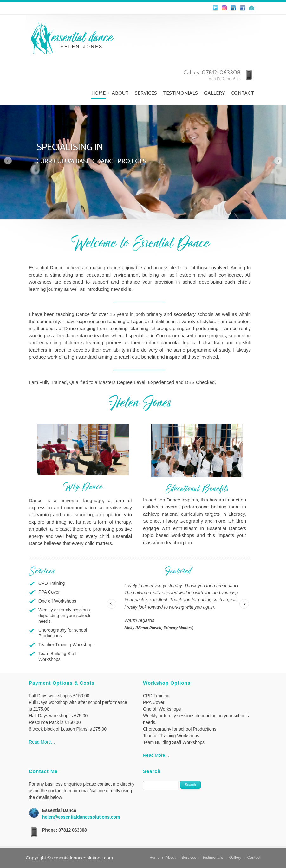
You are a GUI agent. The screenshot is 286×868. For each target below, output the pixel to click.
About (120, 93)
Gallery (214, 93)
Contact (242, 93)
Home (98, 93)
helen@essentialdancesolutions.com (81, 817)
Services (146, 93)
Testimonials (180, 93)
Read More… (42, 742)
